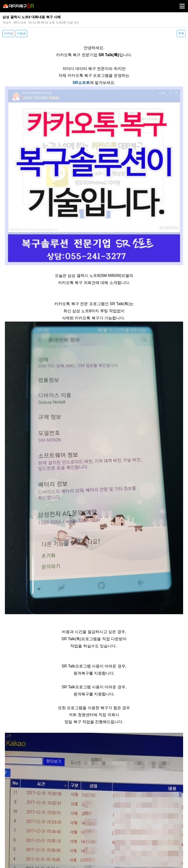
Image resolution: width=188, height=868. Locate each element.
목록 (181, 33)
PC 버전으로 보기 (94, 859)
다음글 (21, 33)
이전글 (8, 33)
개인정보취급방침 (74, 826)
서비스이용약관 (100, 826)
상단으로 (179, 859)
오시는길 (119, 826)
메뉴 (176, 4)
